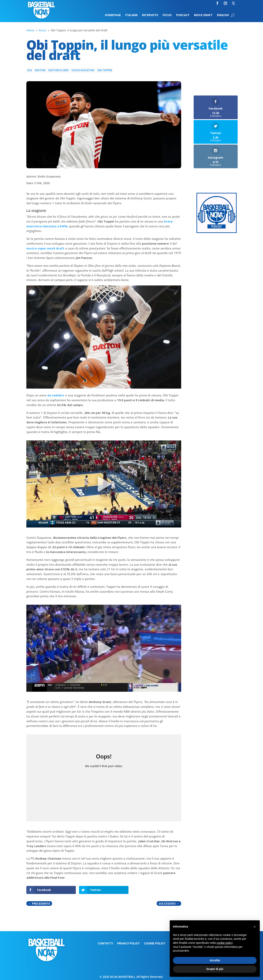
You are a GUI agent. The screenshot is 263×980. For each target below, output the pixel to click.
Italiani (131, 15)
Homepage (113, 15)
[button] (255, 927)
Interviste (150, 15)
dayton (40, 70)
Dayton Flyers (59, 70)
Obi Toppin (105, 70)
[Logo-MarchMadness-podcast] (217, 232)
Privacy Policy (128, 944)
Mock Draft (203, 15)
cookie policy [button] (224, 943)
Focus (167, 15)
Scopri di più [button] (215, 969)
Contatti (105, 944)
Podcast (183, 15)
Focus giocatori (83, 70)
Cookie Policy (155, 944)
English (223, 15)
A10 (30, 70)
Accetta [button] (215, 960)
